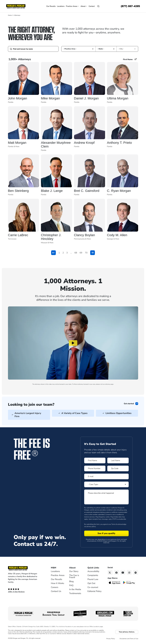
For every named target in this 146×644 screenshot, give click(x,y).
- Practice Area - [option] (70, 49)
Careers (55, 587)
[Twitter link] (110, 572)
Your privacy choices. (127, 632)
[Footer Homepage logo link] (26, 568)
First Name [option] (128, 59)
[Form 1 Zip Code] (118, 468)
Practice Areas (73, 6)
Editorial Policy (94, 591)
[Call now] (130, 6)
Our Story (74, 571)
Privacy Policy (111, 639)
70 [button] (86, 253)
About (84, 6)
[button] (93, 49)
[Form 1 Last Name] (118, 460)
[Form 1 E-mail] (106, 476)
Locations (61, 6)
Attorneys (17, 15)
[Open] (98, 6)
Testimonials (75, 593)
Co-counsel (93, 587)
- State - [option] (101, 49)
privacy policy (91, 527)
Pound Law (93, 579)
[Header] (16, 6)
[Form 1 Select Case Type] (106, 484)
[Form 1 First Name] (95, 460)
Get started (129, 404)
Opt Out (91, 583)
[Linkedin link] (136, 572)
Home (10, 15)
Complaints (93, 575)
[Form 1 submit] (106, 533)
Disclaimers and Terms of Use (129, 639)
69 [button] (81, 253)
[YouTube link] (123, 572)
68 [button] (76, 253)
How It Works (58, 583)
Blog (71, 581)
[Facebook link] (117, 572)
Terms (113, 524)
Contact (92, 6)
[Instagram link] (129, 572)
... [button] (71, 253)
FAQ (71, 585)
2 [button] (63, 253)
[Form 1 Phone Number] (95, 468)
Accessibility (93, 571)
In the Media (75, 589)
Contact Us (56, 591)
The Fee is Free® (74, 576)
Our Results (51, 6)
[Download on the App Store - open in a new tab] (115, 582)
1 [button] (59, 253)
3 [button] (67, 253)
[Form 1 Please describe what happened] (106, 497)
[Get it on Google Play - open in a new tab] (129, 582)
